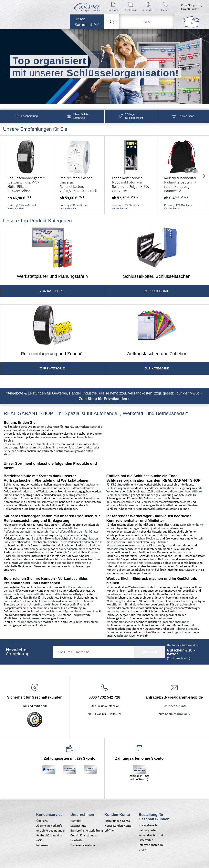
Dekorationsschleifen (29, 622)
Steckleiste (152, 538)
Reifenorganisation (86, 538)
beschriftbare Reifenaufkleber (59, 531)
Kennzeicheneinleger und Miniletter (129, 563)
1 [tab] (95, 99)
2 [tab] (102, 99)
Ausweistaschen (126, 611)
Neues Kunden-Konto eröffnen (118, 828)
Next (204, 69)
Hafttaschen (60, 594)
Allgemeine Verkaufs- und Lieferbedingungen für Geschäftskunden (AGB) (51, 833)
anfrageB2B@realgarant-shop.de (174, 697)
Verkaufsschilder (14, 594)
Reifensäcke (75, 542)
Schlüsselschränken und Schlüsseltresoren (136, 502)
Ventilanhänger (88, 531)
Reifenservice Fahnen (37, 563)
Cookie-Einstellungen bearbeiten (84, 838)
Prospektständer (48, 604)
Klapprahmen (115, 545)
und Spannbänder (70, 611)
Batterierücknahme (83, 845)
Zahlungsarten (148, 830)
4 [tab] (114, 99)
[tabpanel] (104, 67)
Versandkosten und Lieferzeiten (151, 837)
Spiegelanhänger (41, 549)
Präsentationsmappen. (176, 622)
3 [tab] (108, 99)
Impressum (43, 845)
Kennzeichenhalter (192, 525)
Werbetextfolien (79, 601)
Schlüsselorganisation (121, 488)
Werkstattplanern (48, 502)
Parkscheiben (115, 632)
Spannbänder (65, 563)
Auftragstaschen (90, 484)
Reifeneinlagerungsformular (21, 531)
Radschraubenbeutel (17, 556)
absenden (150, 652)
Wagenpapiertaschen (120, 622)
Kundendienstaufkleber (73, 549)
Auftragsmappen (77, 495)
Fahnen (54, 611)
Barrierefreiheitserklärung (85, 830)
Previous (5, 69)
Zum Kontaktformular (173, 714)
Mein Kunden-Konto (117, 821)
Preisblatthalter (35, 594)
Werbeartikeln (137, 587)
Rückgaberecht (148, 825)
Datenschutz (78, 826)
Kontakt (75, 821)
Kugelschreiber (181, 632)
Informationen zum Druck (151, 847)
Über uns (42, 821)
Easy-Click (156, 542)
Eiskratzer (192, 629)
